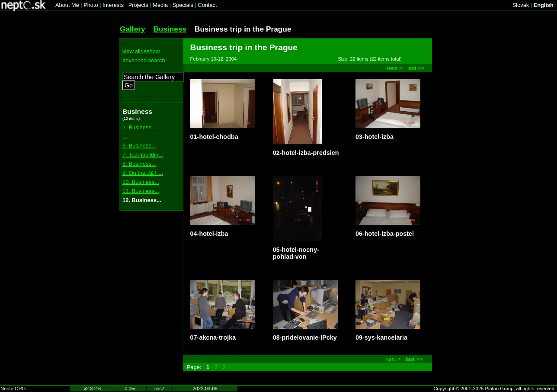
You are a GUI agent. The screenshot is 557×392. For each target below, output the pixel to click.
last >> (416, 68)
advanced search (144, 60)
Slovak (521, 5)
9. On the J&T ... (143, 173)
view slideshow (141, 51)
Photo (91, 5)
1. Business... (139, 127)
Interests (113, 5)
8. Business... (139, 164)
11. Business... (141, 191)
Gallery (133, 29)
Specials (183, 5)
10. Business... (141, 182)
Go (129, 85)
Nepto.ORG (13, 389)
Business (170, 29)
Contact (207, 5)
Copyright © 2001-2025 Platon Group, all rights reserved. (495, 389)
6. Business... (139, 146)
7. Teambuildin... (143, 155)
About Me (67, 5)
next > (395, 68)
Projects (138, 5)
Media (160, 5)
